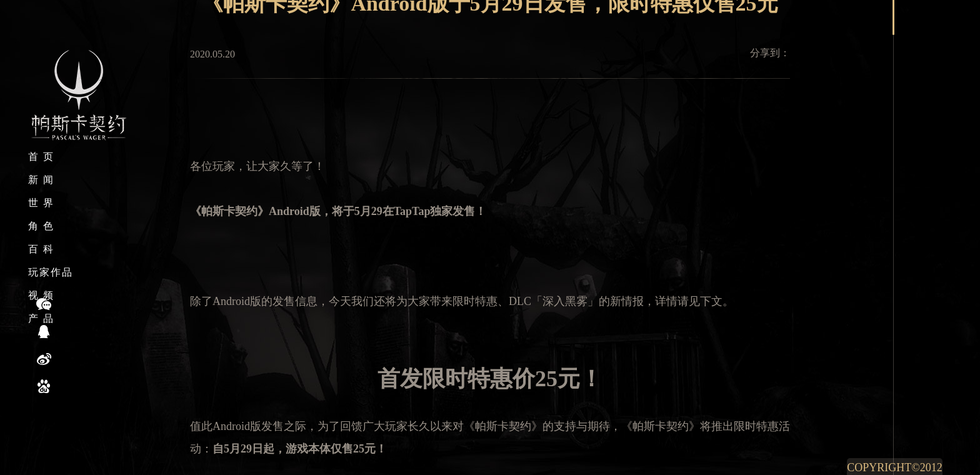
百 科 (41, 249)
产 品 (41, 318)
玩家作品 (51, 272)
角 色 (41, 226)
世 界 (41, 203)
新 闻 (41, 180)
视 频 (41, 295)
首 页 (41, 157)
